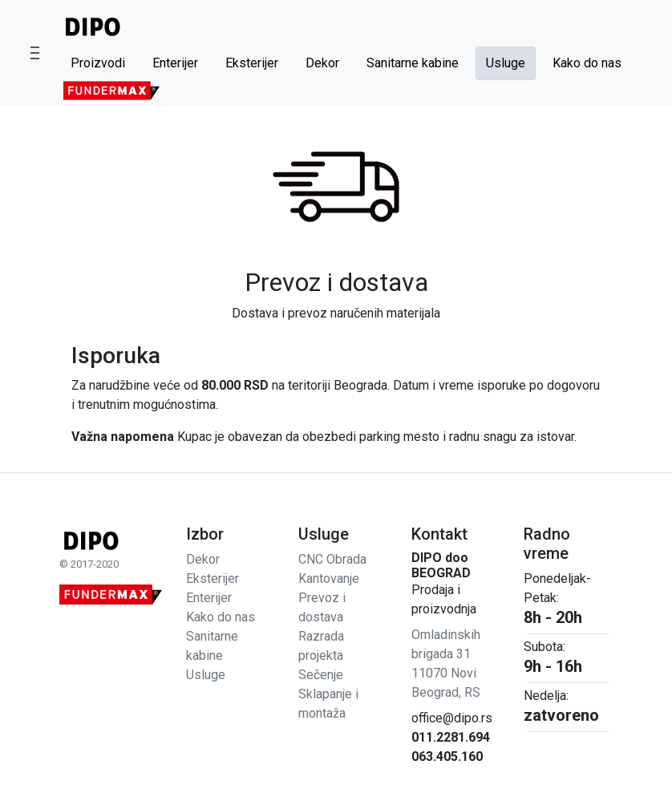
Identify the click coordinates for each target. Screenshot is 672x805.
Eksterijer (252, 63)
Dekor (322, 63)
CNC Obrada (332, 559)
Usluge (506, 63)
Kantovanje (329, 578)
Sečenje (321, 675)
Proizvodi (98, 63)
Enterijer (175, 63)
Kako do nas (587, 63)
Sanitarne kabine (413, 63)
